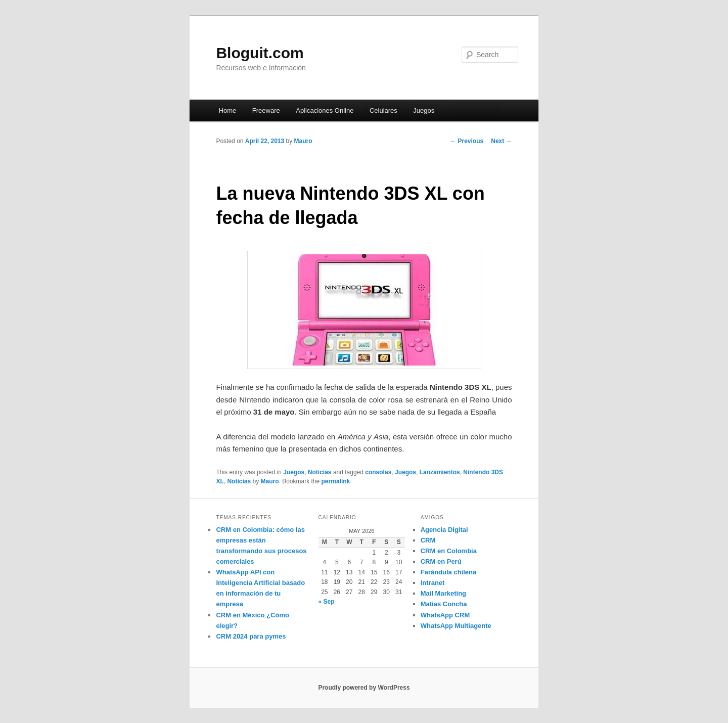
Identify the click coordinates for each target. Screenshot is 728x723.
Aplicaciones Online (325, 110)
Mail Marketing (443, 593)
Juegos (424, 110)
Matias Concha (444, 604)
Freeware (266, 110)
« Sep (327, 602)
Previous (467, 141)
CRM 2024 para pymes (251, 636)
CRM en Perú (441, 561)
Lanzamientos (440, 472)
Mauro (303, 141)
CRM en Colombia (449, 551)
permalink (336, 481)
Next (501, 141)
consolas (378, 472)
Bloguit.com (260, 53)
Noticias (320, 472)
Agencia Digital (444, 530)
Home (228, 110)
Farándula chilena (449, 572)
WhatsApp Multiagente (456, 626)
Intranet (433, 583)
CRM (428, 540)
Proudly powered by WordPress (364, 688)
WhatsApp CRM (445, 615)
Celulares (383, 110)
